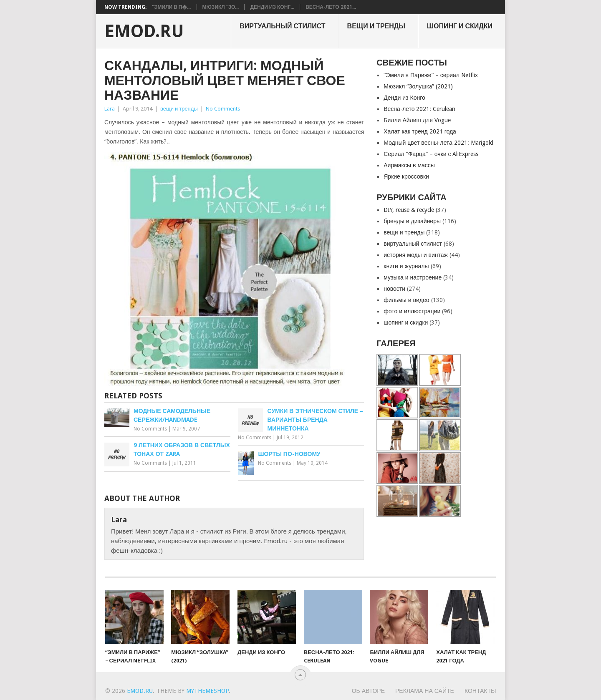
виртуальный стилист (282, 26)
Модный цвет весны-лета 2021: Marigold (438, 143)
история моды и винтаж (416, 255)
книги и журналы (406, 266)
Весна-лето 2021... (331, 7)
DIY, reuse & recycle (409, 210)
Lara (110, 109)
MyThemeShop (207, 691)
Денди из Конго (404, 98)
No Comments (223, 109)
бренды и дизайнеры (412, 221)
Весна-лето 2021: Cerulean (419, 109)
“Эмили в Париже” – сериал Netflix (431, 75)
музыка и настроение (413, 277)
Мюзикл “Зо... (221, 7)
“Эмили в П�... (172, 7)
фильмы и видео (406, 300)
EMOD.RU (144, 31)
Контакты (480, 691)
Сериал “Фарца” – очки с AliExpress (431, 154)
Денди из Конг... (272, 7)
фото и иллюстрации (412, 311)
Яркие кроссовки (406, 176)
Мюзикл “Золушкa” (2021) (418, 86)
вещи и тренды (376, 26)
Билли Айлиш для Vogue (417, 120)
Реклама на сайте (425, 691)
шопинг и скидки (460, 26)
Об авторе (368, 691)
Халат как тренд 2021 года (420, 131)
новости (394, 289)
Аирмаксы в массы (409, 165)
